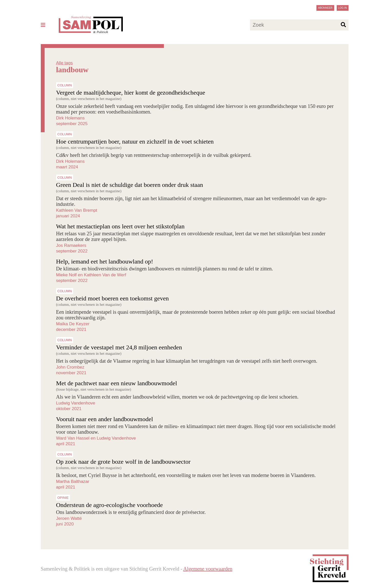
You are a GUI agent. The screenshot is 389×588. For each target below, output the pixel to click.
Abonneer (325, 8)
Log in (343, 8)
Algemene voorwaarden (208, 569)
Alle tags (64, 63)
